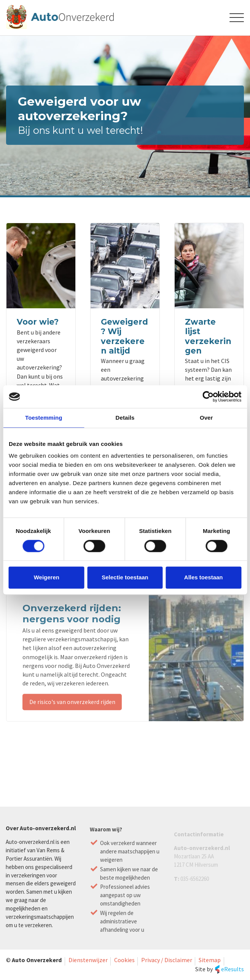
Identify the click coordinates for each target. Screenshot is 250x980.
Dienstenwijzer (88, 960)
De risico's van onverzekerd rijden (72, 706)
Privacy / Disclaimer (167, 960)
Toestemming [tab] (44, 418)
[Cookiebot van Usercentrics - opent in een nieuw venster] (208, 396)
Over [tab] (206, 418)
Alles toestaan (204, 578)
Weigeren (47, 578)
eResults (232, 969)
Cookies (124, 960)
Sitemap (210, 960)
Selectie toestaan (125, 578)
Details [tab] (125, 418)
